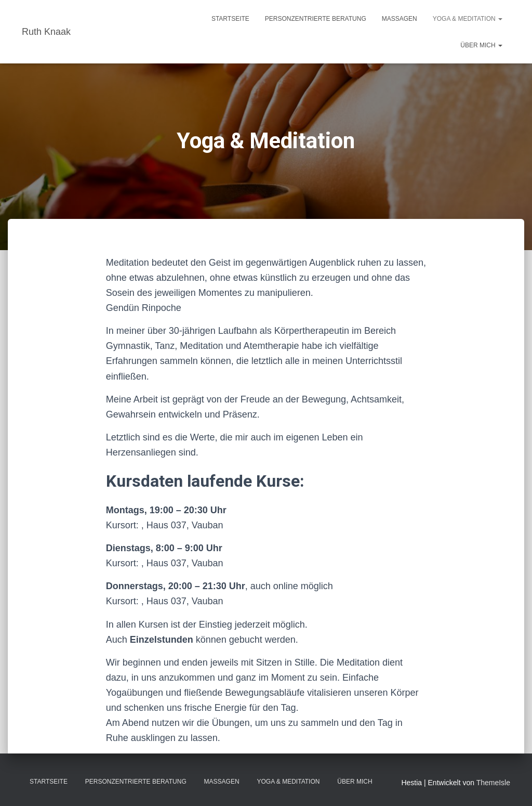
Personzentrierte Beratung (316, 19)
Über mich (481, 45)
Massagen (400, 19)
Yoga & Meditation (468, 19)
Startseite (230, 19)
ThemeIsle (493, 783)
